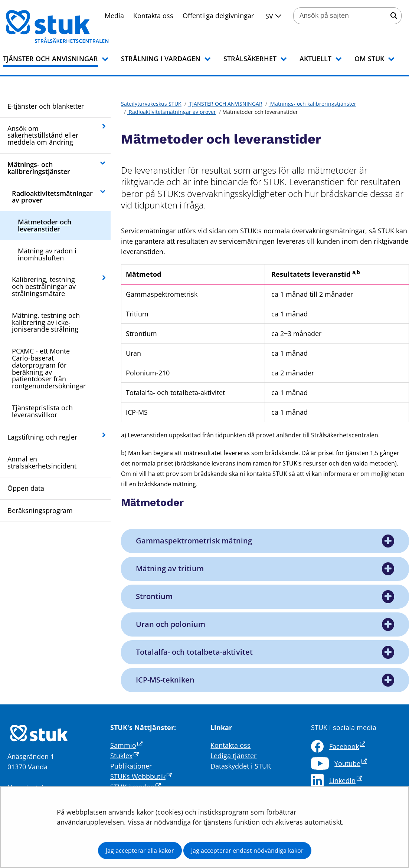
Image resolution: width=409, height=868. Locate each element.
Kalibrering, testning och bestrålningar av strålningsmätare (44, 286)
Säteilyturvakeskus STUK (151, 104)
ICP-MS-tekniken (165, 680)
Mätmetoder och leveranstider (45, 225)
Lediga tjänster (233, 756)
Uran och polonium (171, 624)
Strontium (154, 596)
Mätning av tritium (170, 569)
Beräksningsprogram (40, 510)
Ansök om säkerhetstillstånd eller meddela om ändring (43, 135)
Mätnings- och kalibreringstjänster (39, 168)
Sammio (126, 745)
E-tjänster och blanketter (46, 106)
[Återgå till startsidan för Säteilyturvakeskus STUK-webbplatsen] (67, 27)
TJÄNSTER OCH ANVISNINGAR (225, 104)
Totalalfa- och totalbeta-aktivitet (194, 652)
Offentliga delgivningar (218, 16)
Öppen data (26, 488)
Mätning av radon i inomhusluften (47, 254)
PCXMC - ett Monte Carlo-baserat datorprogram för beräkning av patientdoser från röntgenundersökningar (49, 368)
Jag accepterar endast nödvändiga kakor (247, 851)
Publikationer (131, 766)
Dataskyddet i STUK (241, 766)
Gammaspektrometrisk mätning (194, 541)
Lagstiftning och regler (42, 437)
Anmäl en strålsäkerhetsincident (42, 462)
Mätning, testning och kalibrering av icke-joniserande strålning (46, 322)
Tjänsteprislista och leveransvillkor (42, 411)
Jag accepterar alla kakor (140, 851)
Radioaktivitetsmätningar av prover (52, 197)
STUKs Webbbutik (141, 776)
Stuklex (125, 756)
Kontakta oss (153, 16)
